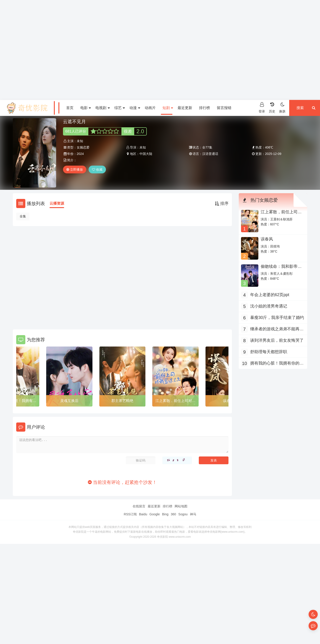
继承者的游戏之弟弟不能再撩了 (277, 330)
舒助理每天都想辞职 (269, 352)
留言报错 (224, 108)
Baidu (143, 514)
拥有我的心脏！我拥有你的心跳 (277, 364)
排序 (222, 203)
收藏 (97, 169)
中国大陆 (146, 154)
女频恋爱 (83, 147)
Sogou (183, 514)
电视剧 (102, 108)
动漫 (135, 108)
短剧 (168, 108)
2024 (80, 154)
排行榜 (205, 108)
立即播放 (75, 169)
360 (173, 514)
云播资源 (57, 203)
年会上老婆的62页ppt (270, 295)
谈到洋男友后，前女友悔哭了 (277, 340)
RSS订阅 (130, 514)
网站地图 (181, 506)
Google (155, 514)
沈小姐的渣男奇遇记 (269, 306)
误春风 (267, 239)
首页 (70, 108)
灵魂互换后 (69, 401)
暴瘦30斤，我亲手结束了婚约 (277, 318)
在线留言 (139, 506)
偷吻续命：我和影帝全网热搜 (281, 269)
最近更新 (185, 108)
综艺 (120, 108)
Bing (165, 514)
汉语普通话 (210, 154)
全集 (23, 216)
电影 (86, 108)
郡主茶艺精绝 (122, 401)
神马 (193, 514)
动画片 (150, 108)
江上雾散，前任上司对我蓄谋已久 (176, 402)
